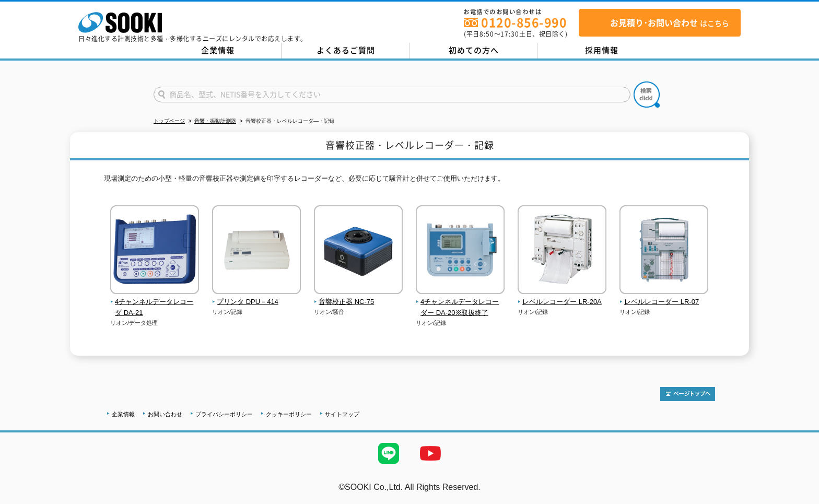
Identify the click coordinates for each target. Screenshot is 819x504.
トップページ (169, 121)
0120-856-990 (524, 22)
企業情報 (218, 50)
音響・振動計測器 (215, 121)
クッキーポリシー (289, 414)
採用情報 (602, 50)
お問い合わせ (165, 414)
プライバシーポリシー (224, 414)
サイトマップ (342, 414)
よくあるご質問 (346, 50)
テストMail (799, 498)
